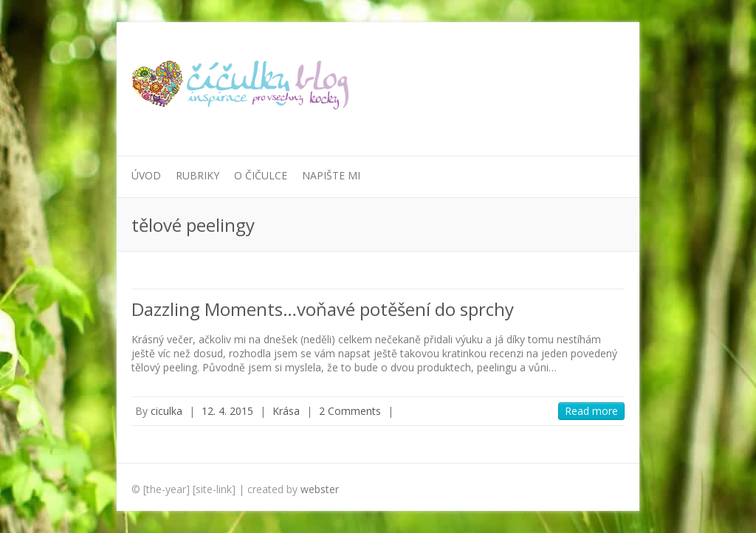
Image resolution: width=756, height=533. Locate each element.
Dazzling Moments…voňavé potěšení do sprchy (323, 309)
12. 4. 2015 (227, 411)
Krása (286, 411)
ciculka (166, 411)
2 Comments (350, 411)
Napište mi (331, 175)
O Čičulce (261, 175)
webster (320, 489)
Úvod (146, 175)
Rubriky (197, 175)
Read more (591, 411)
